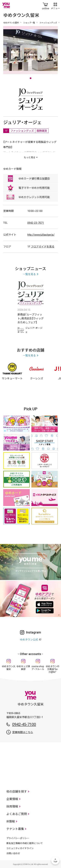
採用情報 (12, 806)
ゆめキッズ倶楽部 (23, 668)
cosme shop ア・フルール (38, 668)
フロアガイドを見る (43, 247)
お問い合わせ (13, 853)
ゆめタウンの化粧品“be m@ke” (53, 669)
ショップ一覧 (29, 23)
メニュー (55, 5)
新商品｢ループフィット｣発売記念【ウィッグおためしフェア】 (31, 318)
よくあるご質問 (17, 814)
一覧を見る (29, 274)
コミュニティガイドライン (20, 848)
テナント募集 (15, 829)
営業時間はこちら (23, 732)
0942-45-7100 (24, 724)
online (46, 5)
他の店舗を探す (17, 791)
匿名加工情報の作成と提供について (25, 843)
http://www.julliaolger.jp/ (41, 235)
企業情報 (12, 799)
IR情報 (11, 821)
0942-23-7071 (36, 223)
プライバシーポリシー (18, 838)
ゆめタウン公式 (29, 640)
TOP (55, 860)
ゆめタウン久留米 (11, 23)
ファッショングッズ (48, 23)
